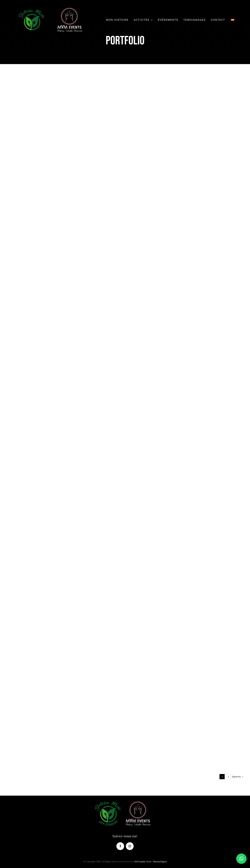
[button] (241, 859)
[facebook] (120, 846)
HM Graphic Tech (143, 862)
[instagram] (130, 846)
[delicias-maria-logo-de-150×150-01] (31, 8)
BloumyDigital (160, 862)
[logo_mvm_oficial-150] (69, 8)
